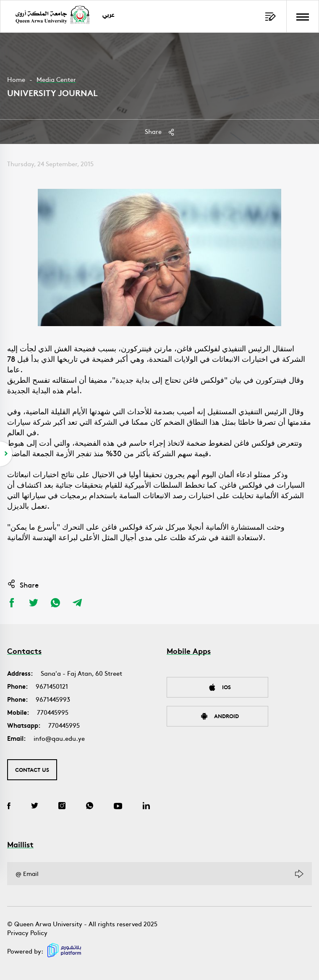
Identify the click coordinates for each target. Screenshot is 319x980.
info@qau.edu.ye (59, 738)
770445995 (53, 712)
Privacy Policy (27, 932)
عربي (109, 15)
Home (16, 79)
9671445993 (53, 699)
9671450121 (52, 686)
